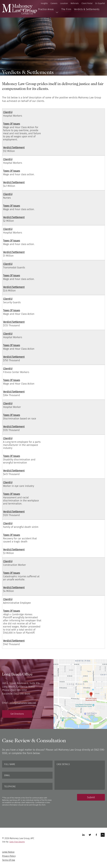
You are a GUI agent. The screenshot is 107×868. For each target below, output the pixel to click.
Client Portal (87, 3)
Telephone (10, 786)
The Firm (66, 9)
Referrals (75, 3)
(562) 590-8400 (22, 694)
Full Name (10, 764)
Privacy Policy (9, 856)
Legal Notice (8, 852)
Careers (54, 3)
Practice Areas (46, 9)
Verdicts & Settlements (87, 9)
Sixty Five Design (17, 842)
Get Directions (17, 714)
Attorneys (25, 9)
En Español (100, 3)
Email (7, 775)
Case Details (63, 764)
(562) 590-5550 (19, 690)
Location (64, 3)
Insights (44, 3)
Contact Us (27, 13)
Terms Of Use (9, 860)
